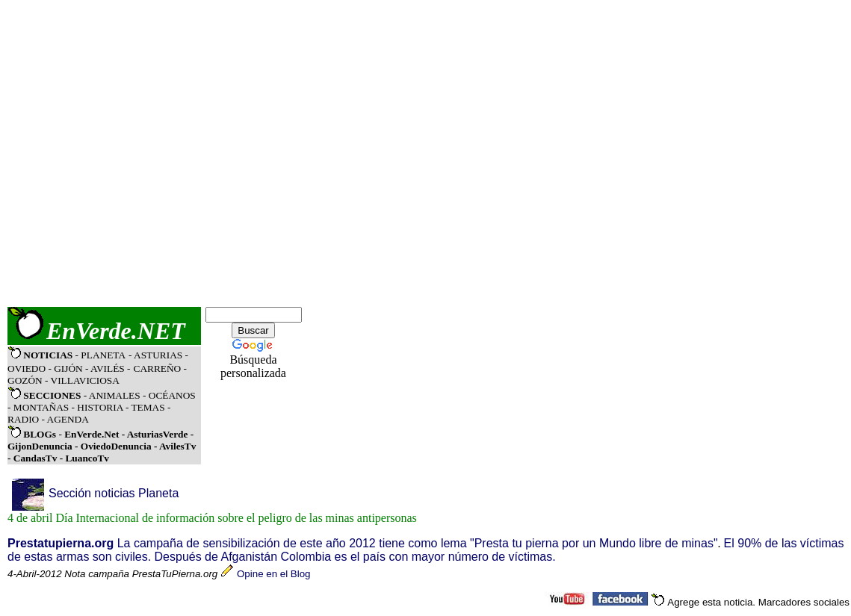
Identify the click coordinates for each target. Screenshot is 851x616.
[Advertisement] (152, 153)
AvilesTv (177, 446)
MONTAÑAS (41, 407)
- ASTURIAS (157, 355)
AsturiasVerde (159, 434)
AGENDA (68, 419)
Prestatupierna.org (61, 543)
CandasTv (35, 458)
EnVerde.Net (92, 434)
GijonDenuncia (41, 446)
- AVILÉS (106, 368)
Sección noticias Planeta (114, 493)
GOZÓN (25, 380)
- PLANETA (100, 355)
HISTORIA (100, 407)
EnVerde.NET (116, 331)
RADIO (23, 419)
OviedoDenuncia (116, 446)
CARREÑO (158, 368)
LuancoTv (87, 458)
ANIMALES (115, 395)
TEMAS (148, 407)
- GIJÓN (65, 368)
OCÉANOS (170, 395)
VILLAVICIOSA (85, 380)
